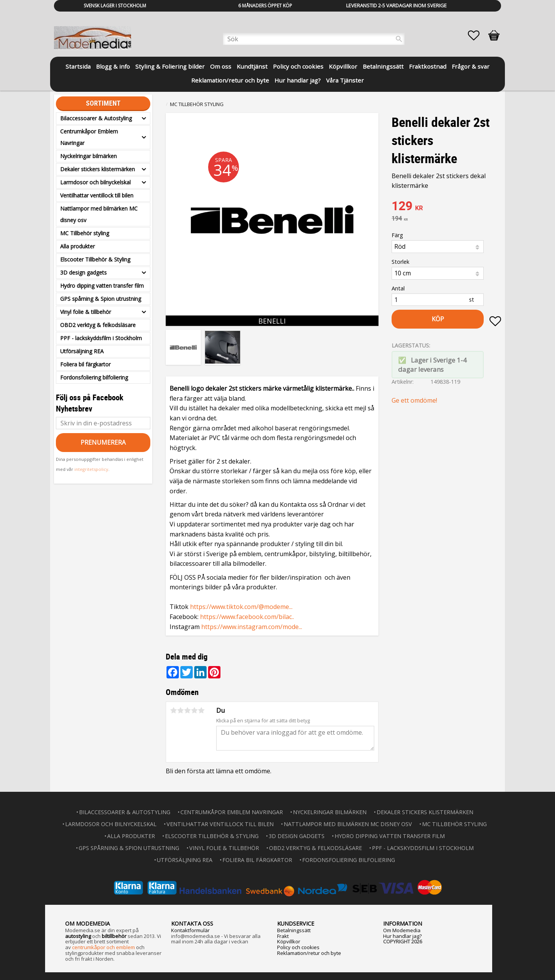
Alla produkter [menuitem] (77, 246)
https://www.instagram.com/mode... (252, 627)
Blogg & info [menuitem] (113, 66)
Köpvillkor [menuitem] (343, 66)
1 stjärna (173, 710)
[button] (478, 35)
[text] (446, 207)
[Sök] (399, 39)
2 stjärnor (180, 710)
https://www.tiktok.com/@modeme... (241, 607)
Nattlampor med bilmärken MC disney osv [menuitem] (99, 214)
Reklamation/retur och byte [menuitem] (230, 80)
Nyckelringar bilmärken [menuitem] (88, 156)
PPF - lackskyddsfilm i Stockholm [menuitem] (101, 338)
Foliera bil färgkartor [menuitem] (85, 364)
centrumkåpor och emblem (103, 947)
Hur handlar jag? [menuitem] (298, 80)
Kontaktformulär (190, 930)
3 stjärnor (187, 710)
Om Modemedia (402, 930)
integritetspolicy (91, 469)
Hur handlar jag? (402, 936)
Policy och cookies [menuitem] (298, 66)
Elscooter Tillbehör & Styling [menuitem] (95, 259)
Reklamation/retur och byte (309, 953)
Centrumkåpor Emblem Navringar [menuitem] (89, 137)
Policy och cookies (298, 947)
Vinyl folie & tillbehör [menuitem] (86, 312)
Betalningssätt (294, 930)
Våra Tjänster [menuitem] (345, 80)
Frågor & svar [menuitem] (471, 66)
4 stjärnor (194, 710)
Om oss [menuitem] (221, 66)
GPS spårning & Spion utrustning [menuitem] (101, 299)
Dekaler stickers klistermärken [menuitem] (98, 169)
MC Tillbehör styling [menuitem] (85, 233)
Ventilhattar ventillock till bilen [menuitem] (97, 195)
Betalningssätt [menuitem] (383, 66)
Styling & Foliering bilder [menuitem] (170, 66)
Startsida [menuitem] (78, 66)
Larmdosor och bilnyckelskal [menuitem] (95, 182)
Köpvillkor (289, 941)
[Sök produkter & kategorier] (314, 39)
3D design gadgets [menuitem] (83, 272)
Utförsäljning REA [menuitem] (82, 351)
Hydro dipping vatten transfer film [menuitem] (102, 286)
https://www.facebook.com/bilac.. (247, 617)
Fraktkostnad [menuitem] (428, 66)
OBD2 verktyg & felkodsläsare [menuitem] (98, 325)
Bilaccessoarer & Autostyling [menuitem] (96, 118)
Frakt (283, 936)
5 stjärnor (201, 710)
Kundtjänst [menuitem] (252, 66)
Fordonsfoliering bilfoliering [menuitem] (94, 377)
